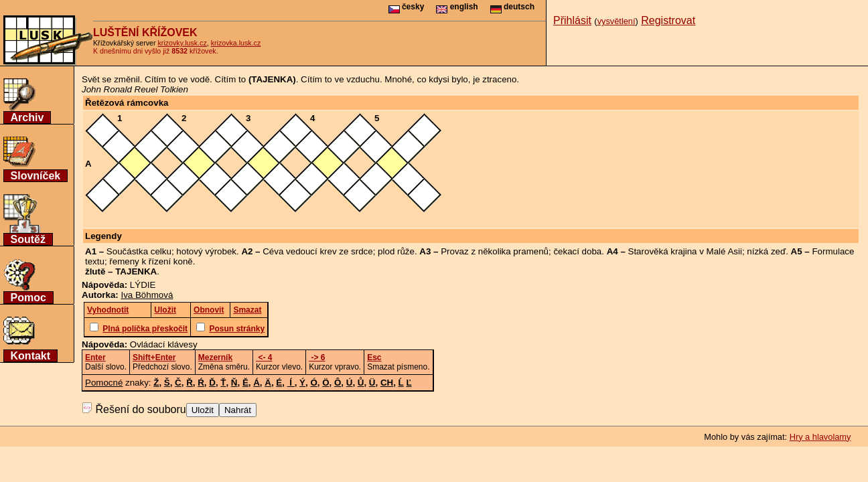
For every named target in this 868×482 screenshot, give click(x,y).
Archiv (27, 117)
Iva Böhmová (147, 295)
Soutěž (28, 239)
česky (407, 7)
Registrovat (668, 20)
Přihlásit (572, 20)
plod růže (396, 251)
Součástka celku (139, 251)
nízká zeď (766, 251)
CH (387, 383)
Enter (95, 357)
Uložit (203, 410)
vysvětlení (617, 21)
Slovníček (36, 176)
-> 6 (317, 357)
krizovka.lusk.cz (236, 43)
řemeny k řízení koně (151, 261)
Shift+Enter (154, 357)
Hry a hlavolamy (820, 437)
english (457, 7)
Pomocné (104, 383)
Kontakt (31, 356)
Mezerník (215, 357)
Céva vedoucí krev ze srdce (317, 251)
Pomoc (28, 298)
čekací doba (577, 251)
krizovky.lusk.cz (183, 43)
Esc (374, 357)
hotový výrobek (206, 251)
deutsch (512, 7)
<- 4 (264, 357)
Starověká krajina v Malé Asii (685, 251)
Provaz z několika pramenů (495, 251)
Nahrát (238, 410)
